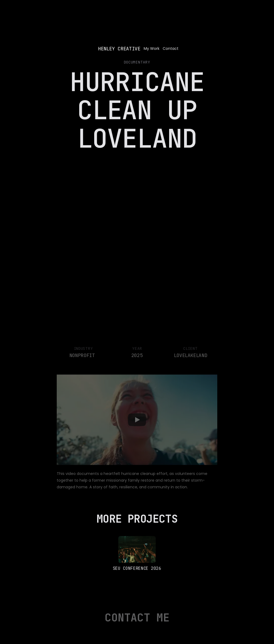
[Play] (137, 422)
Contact (171, 48)
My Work (152, 48)
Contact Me (137, 620)
